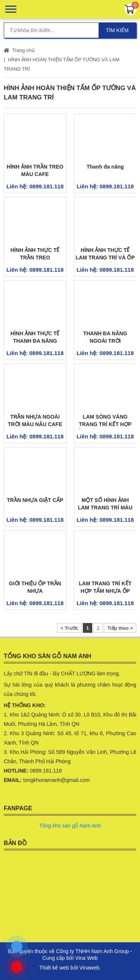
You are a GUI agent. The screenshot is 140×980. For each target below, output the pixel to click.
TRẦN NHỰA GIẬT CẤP (35, 500)
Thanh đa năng (105, 167)
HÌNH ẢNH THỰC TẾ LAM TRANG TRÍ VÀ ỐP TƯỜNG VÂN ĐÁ (105, 258)
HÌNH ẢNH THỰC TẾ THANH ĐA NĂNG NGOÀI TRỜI (35, 341)
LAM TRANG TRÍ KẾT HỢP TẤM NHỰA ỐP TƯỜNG (105, 591)
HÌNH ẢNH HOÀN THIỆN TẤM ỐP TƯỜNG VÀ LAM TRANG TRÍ (62, 64)
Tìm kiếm (117, 30)
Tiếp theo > (120, 628)
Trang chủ (19, 50)
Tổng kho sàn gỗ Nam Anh (70, 826)
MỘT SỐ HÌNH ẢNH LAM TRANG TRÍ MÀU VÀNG (105, 508)
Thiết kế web (54, 968)
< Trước (69, 628)
